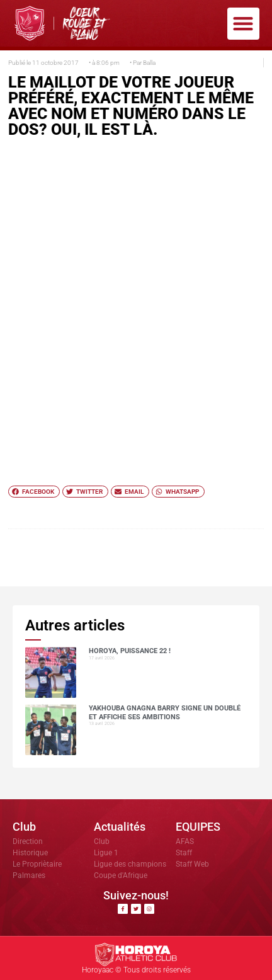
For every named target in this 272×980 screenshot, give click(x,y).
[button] (243, 24)
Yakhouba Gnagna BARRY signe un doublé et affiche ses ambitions (165, 712)
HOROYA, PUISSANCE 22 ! (130, 651)
